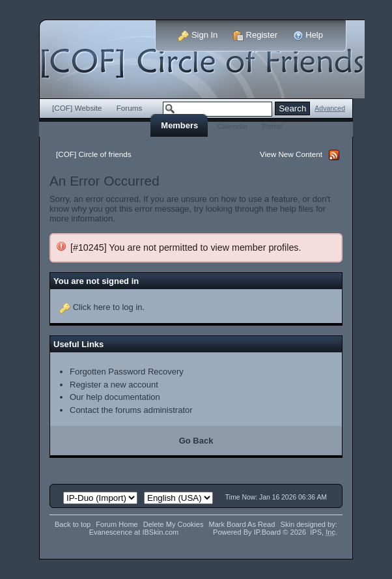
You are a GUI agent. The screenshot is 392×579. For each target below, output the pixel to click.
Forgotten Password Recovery (127, 372)
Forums (130, 108)
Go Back (196, 441)
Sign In (198, 35)
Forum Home (117, 524)
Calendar (232, 126)
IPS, (323, 532)
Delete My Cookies (174, 524)
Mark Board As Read (242, 524)
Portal (273, 126)
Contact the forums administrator (131, 410)
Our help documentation (115, 397)
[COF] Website (77, 108)
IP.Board (268, 532)
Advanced (330, 108)
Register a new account (114, 385)
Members (179, 125)
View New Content (291, 154)
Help (308, 35)
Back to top (73, 524)
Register (255, 35)
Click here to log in (108, 307)
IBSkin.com (160, 532)
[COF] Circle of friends (94, 154)
